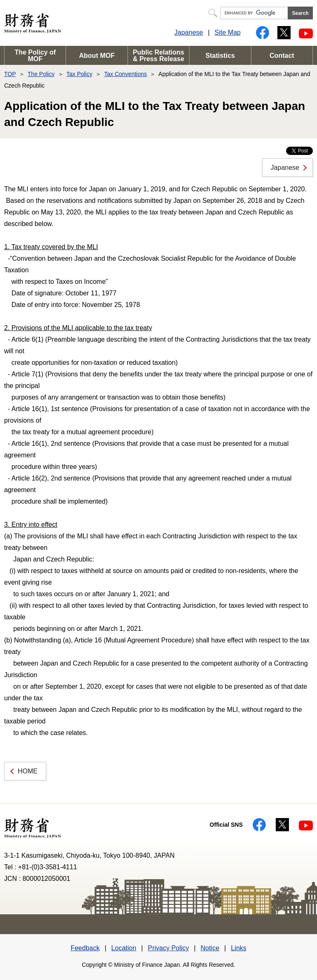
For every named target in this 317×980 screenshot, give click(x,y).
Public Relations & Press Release (159, 56)
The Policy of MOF (35, 56)
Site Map (228, 32)
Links (238, 948)
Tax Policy (79, 74)
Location (124, 948)
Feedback (85, 948)
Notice (210, 948)
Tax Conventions (125, 74)
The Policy (41, 74)
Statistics (220, 56)
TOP (10, 74)
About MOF (97, 56)
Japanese (188, 32)
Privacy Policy (168, 948)
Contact (282, 56)
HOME (28, 771)
